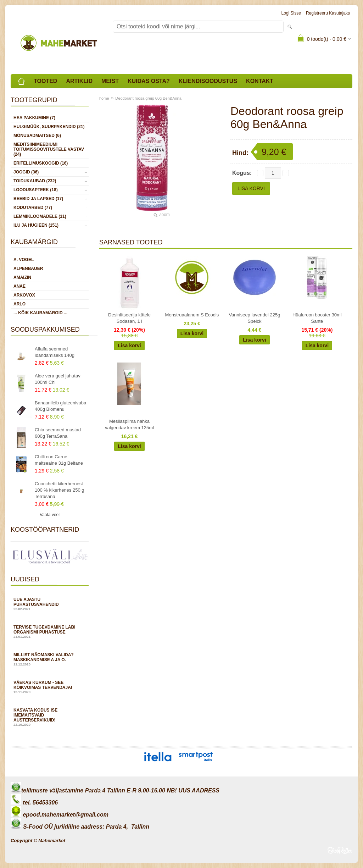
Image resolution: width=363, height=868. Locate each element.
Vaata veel (50, 515)
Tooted (45, 81)
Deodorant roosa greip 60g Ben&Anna (148, 98)
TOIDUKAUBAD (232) (35, 181)
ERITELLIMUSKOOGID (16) (41, 163)
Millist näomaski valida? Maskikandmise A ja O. (50, 659)
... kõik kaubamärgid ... (40, 313)
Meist (110, 81)
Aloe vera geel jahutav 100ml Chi (58, 379)
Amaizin (22, 277)
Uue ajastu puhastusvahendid (50, 604)
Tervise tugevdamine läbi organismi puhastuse (50, 632)
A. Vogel (24, 260)
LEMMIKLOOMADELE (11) (40, 216)
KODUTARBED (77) (33, 208)
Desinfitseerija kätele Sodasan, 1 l (129, 318)
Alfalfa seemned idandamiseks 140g (55, 352)
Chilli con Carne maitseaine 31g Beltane (59, 460)
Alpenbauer (28, 269)
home (104, 98)
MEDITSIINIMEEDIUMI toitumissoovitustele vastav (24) (49, 149)
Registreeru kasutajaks (328, 13)
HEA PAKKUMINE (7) (34, 118)
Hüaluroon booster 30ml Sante (317, 318)
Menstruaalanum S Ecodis (192, 315)
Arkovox (24, 295)
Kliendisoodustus (208, 81)
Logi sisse (291, 13)
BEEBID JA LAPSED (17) (38, 199)
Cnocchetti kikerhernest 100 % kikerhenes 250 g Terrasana (59, 490)
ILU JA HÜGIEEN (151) (36, 225)
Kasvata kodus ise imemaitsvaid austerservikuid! (50, 717)
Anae (19, 286)
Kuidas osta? (149, 81)
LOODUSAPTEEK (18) (36, 190)
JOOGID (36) (26, 172)
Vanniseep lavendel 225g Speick (254, 318)
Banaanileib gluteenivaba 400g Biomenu (60, 406)
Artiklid (79, 81)
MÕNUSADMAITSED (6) (37, 136)
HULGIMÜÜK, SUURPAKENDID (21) (49, 127)
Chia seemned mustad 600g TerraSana (58, 433)
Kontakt (260, 81)
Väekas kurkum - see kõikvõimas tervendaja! (50, 687)
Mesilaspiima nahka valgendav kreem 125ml (129, 424)
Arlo (19, 304)
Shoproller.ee (340, 850)
